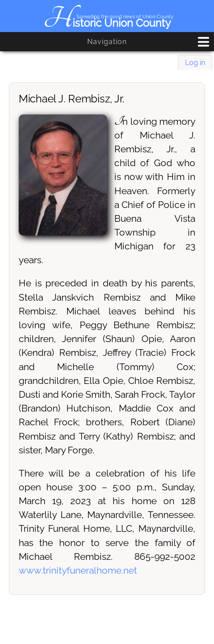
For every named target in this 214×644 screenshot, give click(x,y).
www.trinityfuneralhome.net (78, 570)
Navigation (107, 42)
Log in (195, 63)
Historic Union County (107, 23)
